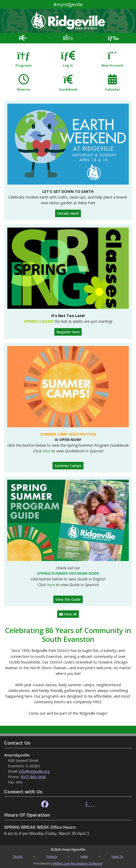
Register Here (68, 332)
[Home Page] (23, 38)
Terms (18, 856)
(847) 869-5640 (33, 777)
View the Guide (68, 599)
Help (84, 856)
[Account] (68, 38)
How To (117, 856)
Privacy (52, 856)
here (46, 451)
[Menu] (113, 38)
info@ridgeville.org (34, 771)
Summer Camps (68, 466)
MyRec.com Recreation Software (78, 863)
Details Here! (68, 213)
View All (68, 614)
